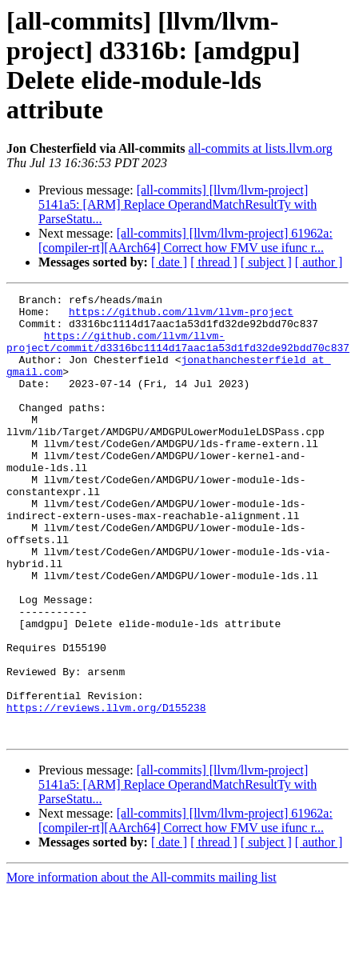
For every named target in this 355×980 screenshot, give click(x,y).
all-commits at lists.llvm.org (261, 148)
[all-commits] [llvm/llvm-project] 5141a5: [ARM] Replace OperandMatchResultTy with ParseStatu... (177, 204)
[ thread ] (214, 262)
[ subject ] (266, 262)
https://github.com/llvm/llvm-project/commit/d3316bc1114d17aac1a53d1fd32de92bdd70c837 (178, 352)
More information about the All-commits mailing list (142, 966)
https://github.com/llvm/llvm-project (181, 316)
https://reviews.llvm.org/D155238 (106, 791)
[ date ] (169, 262)
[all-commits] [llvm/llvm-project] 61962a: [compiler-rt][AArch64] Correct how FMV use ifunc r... (185, 240)
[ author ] (319, 262)
